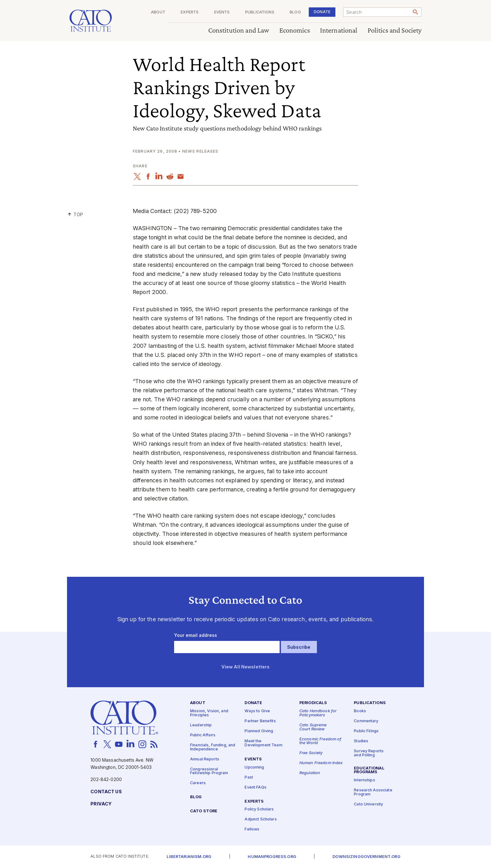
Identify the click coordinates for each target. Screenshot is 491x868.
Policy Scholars (259, 810)
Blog (295, 12)
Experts (190, 12)
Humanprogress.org (272, 857)
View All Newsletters (246, 667)
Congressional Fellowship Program (209, 771)
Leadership (201, 725)
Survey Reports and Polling (369, 754)
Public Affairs (203, 735)
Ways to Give (257, 711)
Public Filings (366, 731)
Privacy (101, 804)
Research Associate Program (373, 793)
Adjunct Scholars (261, 820)
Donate (322, 12)
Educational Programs (369, 770)
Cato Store (204, 811)
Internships (364, 781)
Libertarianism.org (189, 857)
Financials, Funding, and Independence (213, 747)
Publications (260, 12)
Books (360, 711)
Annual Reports (205, 759)
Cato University (368, 804)
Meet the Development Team (263, 744)
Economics (295, 30)
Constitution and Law (239, 30)
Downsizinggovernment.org (366, 857)
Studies (361, 741)
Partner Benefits (260, 721)
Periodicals (313, 703)
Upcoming (254, 767)
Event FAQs (255, 787)
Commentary (366, 721)
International (339, 30)
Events (222, 12)
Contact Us (106, 792)
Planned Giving (259, 731)
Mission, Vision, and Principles (209, 713)
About (158, 12)
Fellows (252, 830)
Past (249, 777)
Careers (198, 783)
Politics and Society (395, 30)
